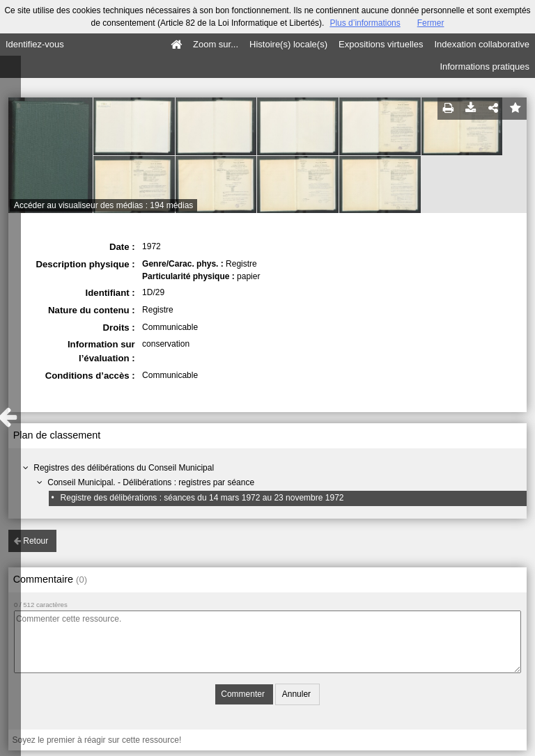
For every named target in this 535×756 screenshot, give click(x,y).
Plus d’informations (365, 23)
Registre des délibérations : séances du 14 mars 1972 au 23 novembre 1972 (202, 498)
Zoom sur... (216, 44)
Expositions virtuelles (381, 44)
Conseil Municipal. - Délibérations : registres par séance (151, 482)
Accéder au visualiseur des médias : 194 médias (103, 205)
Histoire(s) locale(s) (288, 44)
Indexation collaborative (482, 44)
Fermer (431, 23)
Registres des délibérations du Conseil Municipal (124, 468)
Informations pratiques (484, 66)
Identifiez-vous (35, 44)
